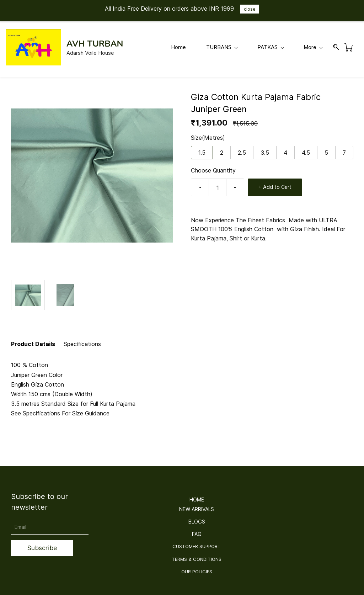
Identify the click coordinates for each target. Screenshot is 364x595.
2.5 (242, 153)
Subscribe (42, 548)
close (250, 9)
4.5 (306, 153)
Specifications (82, 344)
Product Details (33, 344)
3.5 (265, 153)
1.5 (202, 153)
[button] (197, 500)
